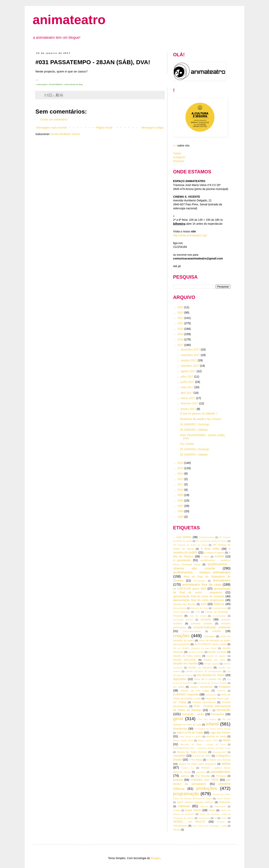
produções (207, 788)
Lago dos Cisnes (220, 733)
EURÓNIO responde (186, 694)
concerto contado (201, 624)
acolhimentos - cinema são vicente (202, 566)
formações (218, 714)
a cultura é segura (214, 553)
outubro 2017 (189, 360)
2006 (181, 511)
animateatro (69, 20)
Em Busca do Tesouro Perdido (212, 683)
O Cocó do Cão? (202, 756)
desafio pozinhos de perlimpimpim (204, 671)
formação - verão (193, 714)
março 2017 (188, 398)
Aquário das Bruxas (184, 604)
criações (181, 636)
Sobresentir (220, 806)
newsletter (179, 756)
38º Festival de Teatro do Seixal (190, 545)
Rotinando (225, 802)
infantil (212, 724)
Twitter (177, 153)
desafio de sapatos (216, 656)
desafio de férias (217, 652)
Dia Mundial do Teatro (211, 675)
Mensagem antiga (152, 128)
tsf (216, 818)
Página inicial (104, 128)
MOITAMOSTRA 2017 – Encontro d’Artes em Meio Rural (202, 748)
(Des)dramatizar (206, 537)
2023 (181, 313)
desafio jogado (212, 664)
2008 (181, 501)
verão (224, 818)
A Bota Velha (210, 549)
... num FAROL (182, 537)
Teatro (212, 810)
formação (224, 710)
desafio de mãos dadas (187, 656)
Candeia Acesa (220, 608)
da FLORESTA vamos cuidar (210, 644)
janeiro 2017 (189, 409)
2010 (181, 490)
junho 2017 (188, 382)
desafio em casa (214, 660)
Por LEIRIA (187, 444)
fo (210, 710)
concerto (206, 619)
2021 (181, 323)
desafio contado (196, 652)
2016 (181, 463)
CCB (198, 612)
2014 (181, 473)
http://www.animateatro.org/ (190, 235)
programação (186, 794)
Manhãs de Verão (216, 736)
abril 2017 (187, 393)
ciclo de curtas (198, 616)
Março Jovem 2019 (208, 740)
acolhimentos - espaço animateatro (202, 572)
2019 (181, 334)
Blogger (155, 858)
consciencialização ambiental (212, 627)
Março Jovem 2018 (183, 740)
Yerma (177, 830)
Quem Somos (224, 798)
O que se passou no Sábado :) (199, 413)
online (226, 764)
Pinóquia (221, 776)
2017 (181, 345)
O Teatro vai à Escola (219, 760)
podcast (178, 780)
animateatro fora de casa (202, 585)
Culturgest (209, 636)
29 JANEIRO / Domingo (195, 424)
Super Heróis (193, 810)
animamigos (199, 581)
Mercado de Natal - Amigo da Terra (203, 744)
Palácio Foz (188, 768)
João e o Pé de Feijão (190, 733)
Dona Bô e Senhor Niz (208, 679)
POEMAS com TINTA (205, 780)
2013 (181, 479)
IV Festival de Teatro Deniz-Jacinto (212, 729)
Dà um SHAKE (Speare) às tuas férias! (195, 648)
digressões (180, 679)
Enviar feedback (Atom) (65, 134)
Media (227, 740)
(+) (175, 146)
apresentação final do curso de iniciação (199, 596)
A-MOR (219, 556)
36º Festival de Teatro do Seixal (212, 541)
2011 (181, 484)
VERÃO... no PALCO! (189, 822)
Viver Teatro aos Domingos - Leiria (210, 826)
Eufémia (221, 691)
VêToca (221, 822)
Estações (225, 687)
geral (178, 719)
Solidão (177, 810)
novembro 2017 (191, 355)
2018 (181, 339)
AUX (204, 604)
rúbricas (204, 806)
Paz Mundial (203, 776)
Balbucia (219, 604)
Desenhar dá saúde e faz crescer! (201, 419)
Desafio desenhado (185, 660)
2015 (181, 468)
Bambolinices (180, 608)
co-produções (219, 616)
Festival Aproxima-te (204, 702)
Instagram (179, 157)
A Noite (205, 557)
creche (217, 631)
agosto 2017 (189, 371)
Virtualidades (180, 826)
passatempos (221, 772)
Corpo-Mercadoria (192, 631)
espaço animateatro (202, 687)
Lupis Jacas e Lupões (190, 736)
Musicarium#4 (220, 752)
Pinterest (179, 161)
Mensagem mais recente (52, 128)
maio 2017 (187, 387)
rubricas (184, 806)
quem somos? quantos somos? (195, 802)
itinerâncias (180, 729)
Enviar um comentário (54, 119)
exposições (211, 695)
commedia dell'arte (183, 620)
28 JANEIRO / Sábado (194, 430)
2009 (181, 495)
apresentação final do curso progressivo (199, 600)
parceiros (201, 772)
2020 (181, 329)
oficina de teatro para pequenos (197, 764)
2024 (181, 307)
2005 (181, 517)
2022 (181, 318)
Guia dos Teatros (207, 719)
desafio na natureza (200, 668)
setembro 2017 (190, 366)
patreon (185, 776)
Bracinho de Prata (199, 608)
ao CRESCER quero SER (190, 589)
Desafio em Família (185, 663)
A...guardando (182, 560)
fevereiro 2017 (190, 403)
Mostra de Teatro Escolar (192, 752)
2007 (181, 506)
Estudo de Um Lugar (195, 691)
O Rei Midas (195, 760)
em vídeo (179, 687)
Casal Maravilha (181, 612)
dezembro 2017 (191, 349)
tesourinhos (204, 818)
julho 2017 (187, 377)
